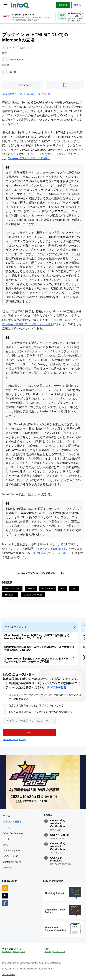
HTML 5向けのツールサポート (52, 553)
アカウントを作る (12, 822)
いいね (25, 85)
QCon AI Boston (60, 835)
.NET (54, 573)
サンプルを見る (56, 687)
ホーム (7, 816)
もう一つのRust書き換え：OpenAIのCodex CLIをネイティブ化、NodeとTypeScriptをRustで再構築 (39, 660)
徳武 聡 (13, 72)
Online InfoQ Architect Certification (58, 823)
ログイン (8, 828)
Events (7, 839)
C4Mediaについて (12, 862)
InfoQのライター (12, 850)
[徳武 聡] (5, 72)
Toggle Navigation (5, 5)
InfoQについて (11, 856)
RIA (63, 589)
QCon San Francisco (56, 859)
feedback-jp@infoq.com (13, 952)
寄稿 (5, 845)
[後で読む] (65, 85)
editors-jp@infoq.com (55, 952)
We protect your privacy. (14, 740)
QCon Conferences (13, 833)
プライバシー (9, 974)
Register (63, 5)
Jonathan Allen (17, 60)
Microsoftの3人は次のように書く (29, 158)
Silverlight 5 (58, 549)
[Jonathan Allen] (5, 60)
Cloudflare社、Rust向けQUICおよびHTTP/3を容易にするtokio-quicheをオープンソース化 (37, 637)
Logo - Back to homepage (20, 5)
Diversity (7, 868)
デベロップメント (12, 589)
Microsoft (10, 595)
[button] (29, 732)
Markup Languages (33, 595)
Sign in (78, 5)
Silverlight (47, 589)
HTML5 (31, 589)
